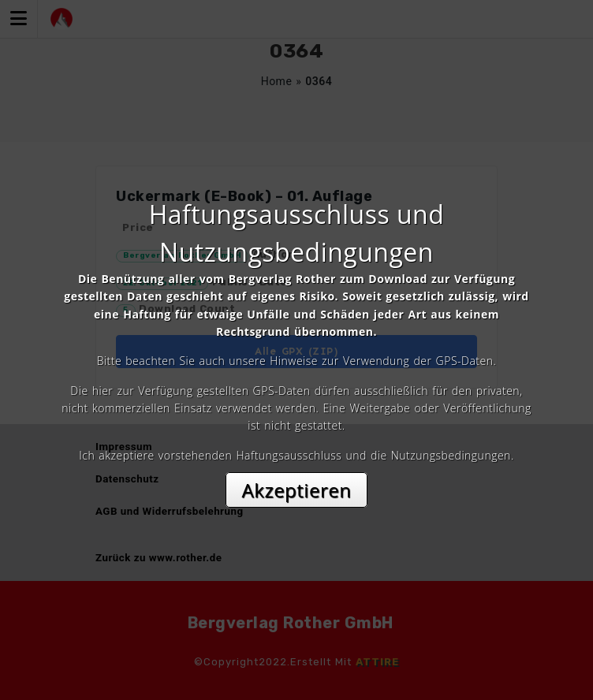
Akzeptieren (297, 490)
